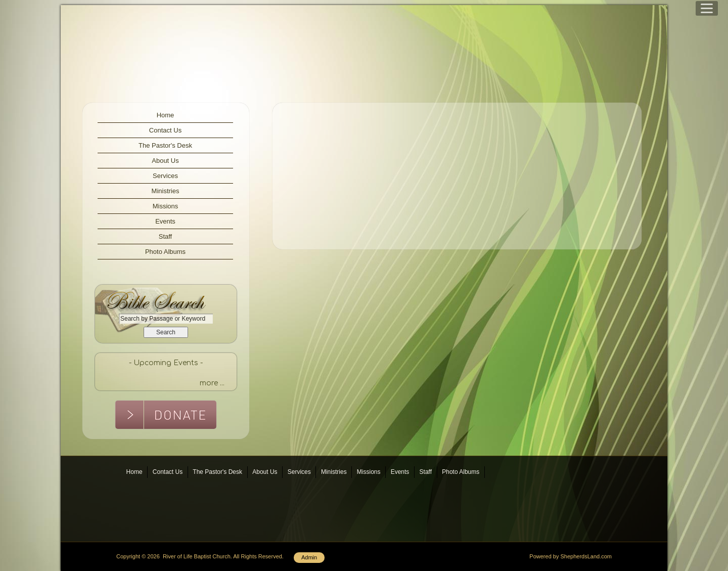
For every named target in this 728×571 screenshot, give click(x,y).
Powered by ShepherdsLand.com (571, 556)
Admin (309, 557)
